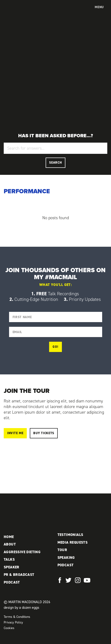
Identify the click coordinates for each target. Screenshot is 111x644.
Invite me (15, 433)
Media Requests (73, 542)
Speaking (66, 558)
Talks (9, 559)
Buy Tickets (44, 433)
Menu (99, 7)
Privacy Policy (13, 622)
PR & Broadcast (19, 575)
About (10, 544)
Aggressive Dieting (22, 552)
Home (9, 537)
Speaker (12, 567)
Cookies (9, 628)
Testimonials (70, 535)
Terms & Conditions (17, 617)
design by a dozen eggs (21, 607)
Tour (62, 550)
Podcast (12, 582)
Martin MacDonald (24, 12)
